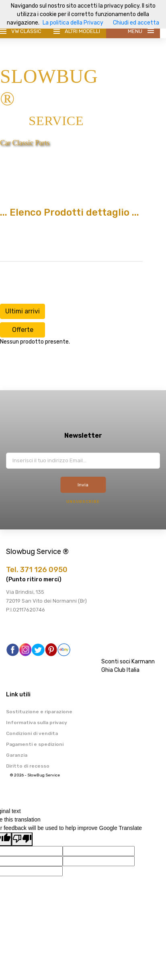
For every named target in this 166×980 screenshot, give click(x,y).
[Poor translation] (22, 839)
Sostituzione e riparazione (39, 712)
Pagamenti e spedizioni (35, 744)
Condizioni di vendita (32, 733)
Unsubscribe (83, 502)
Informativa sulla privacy (37, 723)
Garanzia (17, 755)
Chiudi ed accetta (136, 23)
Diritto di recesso (28, 766)
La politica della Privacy (73, 23)
